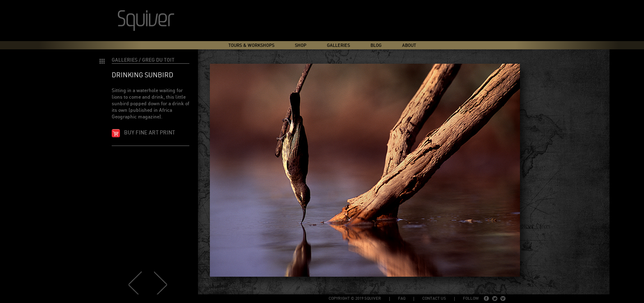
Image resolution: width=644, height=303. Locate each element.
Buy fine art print (149, 133)
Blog (376, 45)
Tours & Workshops (251, 45)
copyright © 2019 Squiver (355, 298)
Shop (301, 45)
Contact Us (434, 298)
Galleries (338, 45)
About (409, 45)
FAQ (402, 298)
